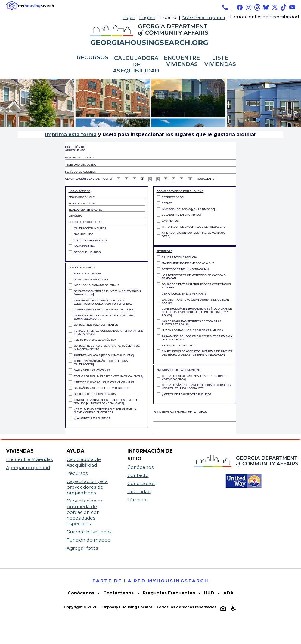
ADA (228, 593)
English (147, 17)
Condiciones (141, 483)
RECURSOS (93, 58)
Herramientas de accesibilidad (264, 17)
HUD (209, 593)
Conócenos (140, 467)
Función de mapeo (88, 540)
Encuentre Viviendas (29, 459)
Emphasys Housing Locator (127, 607)
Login (129, 17)
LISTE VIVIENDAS (220, 61)
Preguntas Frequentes (169, 593)
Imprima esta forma (71, 134)
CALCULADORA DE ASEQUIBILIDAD (136, 64)
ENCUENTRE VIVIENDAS (182, 61)
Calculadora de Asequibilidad (84, 462)
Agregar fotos (82, 548)
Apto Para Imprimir (203, 17)
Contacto (138, 475)
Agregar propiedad (28, 467)
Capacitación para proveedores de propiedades (87, 487)
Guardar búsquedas (89, 532)
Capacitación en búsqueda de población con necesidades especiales (85, 512)
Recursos (77, 473)
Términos (138, 500)
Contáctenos (118, 593)
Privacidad (139, 491)
